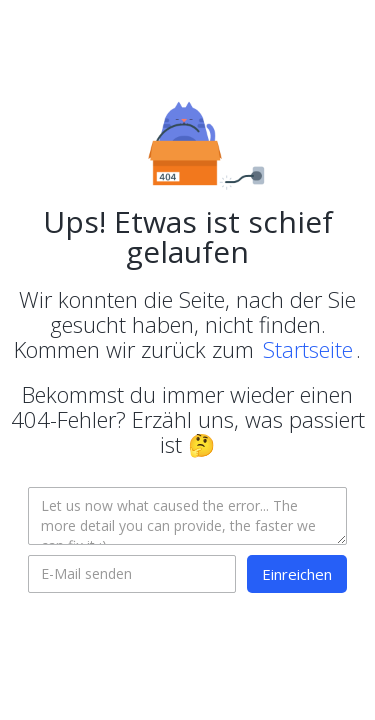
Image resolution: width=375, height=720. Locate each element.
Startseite (308, 349)
